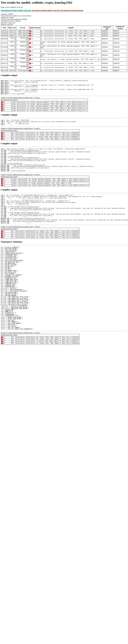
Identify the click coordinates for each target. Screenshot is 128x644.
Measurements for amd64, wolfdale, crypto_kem (16, 11)
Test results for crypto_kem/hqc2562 (72, 11)
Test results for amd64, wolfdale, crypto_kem (46, 11)
